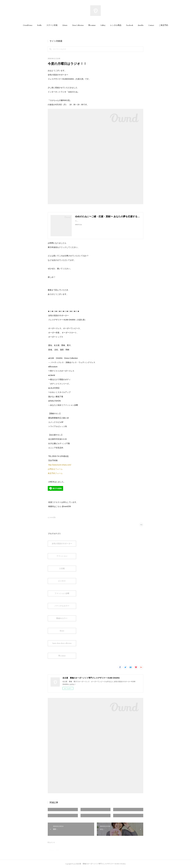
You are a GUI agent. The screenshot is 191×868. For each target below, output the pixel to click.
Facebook (130, 25)
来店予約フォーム (55, 473)
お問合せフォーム (55, 469)
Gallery (103, 25)
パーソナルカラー (62, 606)
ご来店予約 (163, 25)
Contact (151, 25)
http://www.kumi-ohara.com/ (59, 465)
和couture (92, 25)
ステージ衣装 (52, 25)
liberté (62, 631)
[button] (28, 25)
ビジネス (62, 581)
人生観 (62, 568)
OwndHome (28, 25)
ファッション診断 (62, 593)
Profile (39, 25)
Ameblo (141, 25)
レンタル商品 (116, 25)
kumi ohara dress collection (62, 643)
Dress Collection (78, 25)
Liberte (65, 25)
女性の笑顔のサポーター (62, 544)
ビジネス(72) (52, 517)
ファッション (62, 556)
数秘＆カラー (62, 618)
